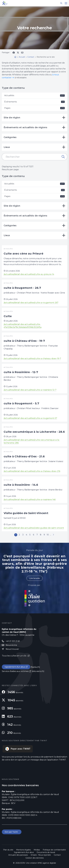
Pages (34, 108)
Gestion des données (35, 858)
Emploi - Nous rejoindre (41, 855)
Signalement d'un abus (15, 667)
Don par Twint (12, 832)
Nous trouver (12, 649)
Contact (57, 855)
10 (48, 535)
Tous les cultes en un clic (14, 656)
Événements (34, 102)
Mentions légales (23, 850)
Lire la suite (35, 578)
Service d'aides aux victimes (15, 671)
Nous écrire (11, 645)
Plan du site (8, 850)
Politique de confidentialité (54, 850)
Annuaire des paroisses (18, 855)
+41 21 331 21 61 (13, 641)
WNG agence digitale (47, 863)
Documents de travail (46, 852)
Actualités (34, 95)
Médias (37, 850)
